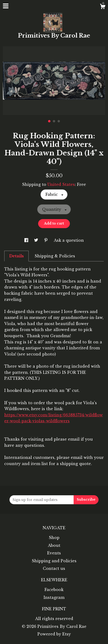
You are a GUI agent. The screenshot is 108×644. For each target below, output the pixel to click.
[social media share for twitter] (37, 240)
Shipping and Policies (54, 561)
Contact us (54, 568)
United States (61, 184)
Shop (54, 538)
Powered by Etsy (54, 634)
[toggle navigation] (6, 6)
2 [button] (54, 121)
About (54, 545)
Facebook (54, 590)
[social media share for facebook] (27, 240)
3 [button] (59, 121)
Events (54, 553)
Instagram (54, 597)
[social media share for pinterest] (47, 240)
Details (16, 256)
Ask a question (69, 240)
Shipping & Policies (55, 256)
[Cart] (103, 7)
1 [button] (49, 121)
